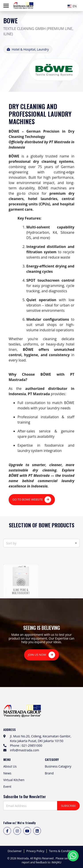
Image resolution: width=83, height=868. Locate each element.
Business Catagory (58, 766)
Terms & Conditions (62, 851)
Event (7, 787)
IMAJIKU (56, 862)
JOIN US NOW (42, 655)
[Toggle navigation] (6, 6)
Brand (49, 773)
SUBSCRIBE (68, 806)
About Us (10, 766)
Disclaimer (15, 851)
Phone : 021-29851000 (26, 745)
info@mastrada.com (25, 750)
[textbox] (73, 6)
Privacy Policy (35, 851)
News (7, 773)
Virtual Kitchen (14, 780)
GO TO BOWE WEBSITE (32, 500)
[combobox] (73, 6)
